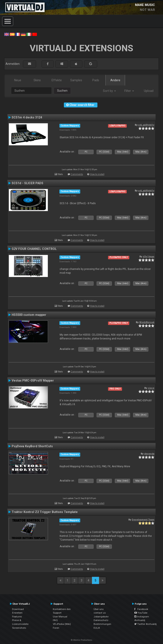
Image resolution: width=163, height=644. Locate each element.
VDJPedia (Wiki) (62, 624)
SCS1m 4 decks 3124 (27, 117)
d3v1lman (149, 256)
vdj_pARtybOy (146, 125)
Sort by (109, 91)
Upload (149, 91)
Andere (115, 80)
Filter (129, 91)
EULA (97, 628)
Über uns (99, 609)
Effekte (57, 80)
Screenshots (19, 628)
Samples (76, 80)
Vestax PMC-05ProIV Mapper (33, 380)
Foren (56, 628)
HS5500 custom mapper (29, 315)
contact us (100, 613)
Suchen (62, 91)
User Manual (60, 617)
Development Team (143, 520)
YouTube (141, 613)
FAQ (55, 620)
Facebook (141, 609)
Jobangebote (101, 617)
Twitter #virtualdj (145, 624)
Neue (18, 80)
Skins (37, 80)
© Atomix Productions (82, 640)
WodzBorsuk (147, 322)
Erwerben (17, 613)
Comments (77, 174)
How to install (97, 174)
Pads (96, 80)
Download (18, 609)
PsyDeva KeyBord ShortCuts (32, 446)
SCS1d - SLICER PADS (27, 183)
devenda (149, 454)
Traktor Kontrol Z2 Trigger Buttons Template (45, 512)
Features (17, 617)
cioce (151, 388)
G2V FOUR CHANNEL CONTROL (34, 249)
